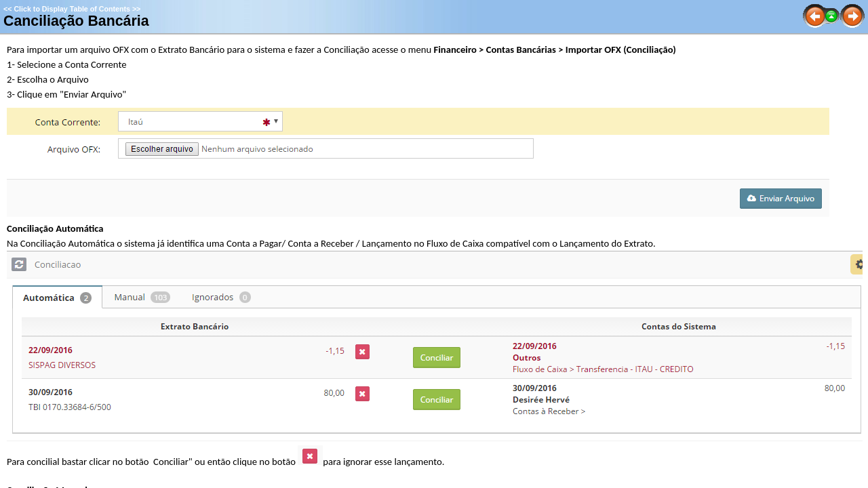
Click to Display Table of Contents (72, 9)
